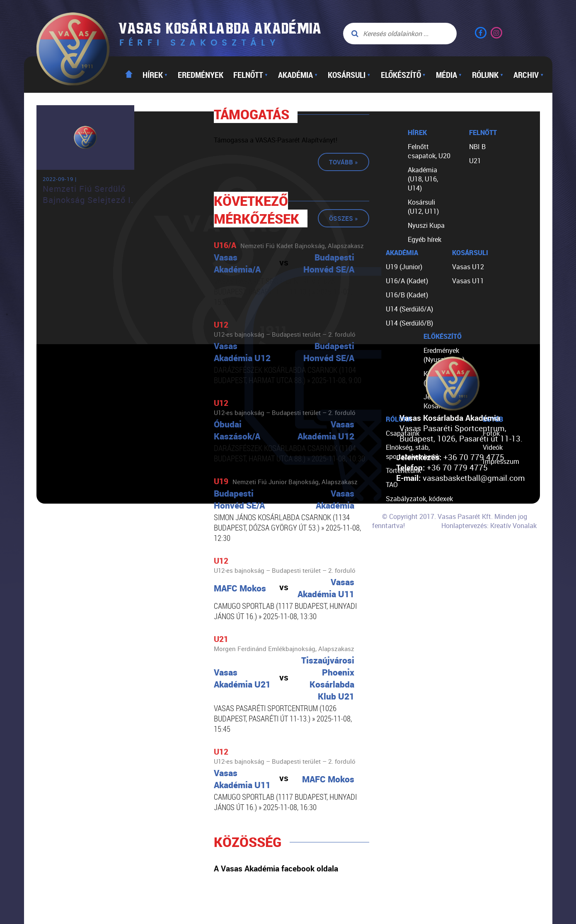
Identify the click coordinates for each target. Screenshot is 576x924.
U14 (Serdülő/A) (409, 309)
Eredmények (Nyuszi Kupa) (444, 355)
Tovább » (344, 162)
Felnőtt (251, 75)
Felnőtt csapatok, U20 (429, 151)
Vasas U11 (468, 281)
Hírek (155, 75)
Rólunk (488, 75)
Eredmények (201, 75)
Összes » (344, 218)
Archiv (529, 75)
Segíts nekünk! (407, 541)
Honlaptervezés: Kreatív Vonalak (489, 526)
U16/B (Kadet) (407, 295)
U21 (475, 161)
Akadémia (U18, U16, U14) (423, 179)
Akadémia (298, 75)
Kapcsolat (401, 555)
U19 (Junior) (404, 267)
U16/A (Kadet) (407, 281)
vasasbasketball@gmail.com (474, 478)
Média (449, 75)
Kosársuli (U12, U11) (423, 207)
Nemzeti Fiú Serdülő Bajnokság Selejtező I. (88, 194)
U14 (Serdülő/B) (409, 323)
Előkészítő (403, 75)
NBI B (477, 147)
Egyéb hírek (425, 239)
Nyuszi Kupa (426, 225)
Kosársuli (349, 75)
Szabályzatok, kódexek (419, 499)
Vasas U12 (468, 267)
